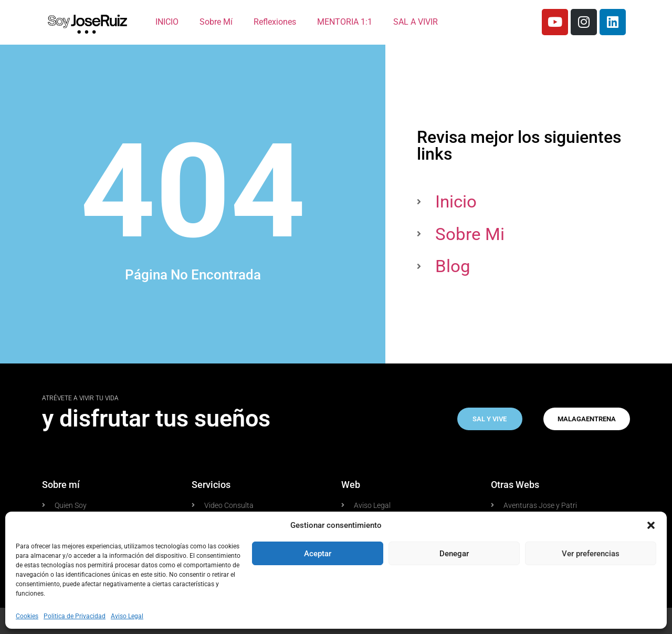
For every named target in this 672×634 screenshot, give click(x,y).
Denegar (454, 554)
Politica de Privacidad (75, 616)
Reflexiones (275, 22)
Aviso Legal (127, 616)
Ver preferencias (591, 554)
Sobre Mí (216, 22)
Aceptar (318, 554)
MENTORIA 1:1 (345, 22)
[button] (651, 525)
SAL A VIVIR (416, 22)
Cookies (27, 616)
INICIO (167, 22)
